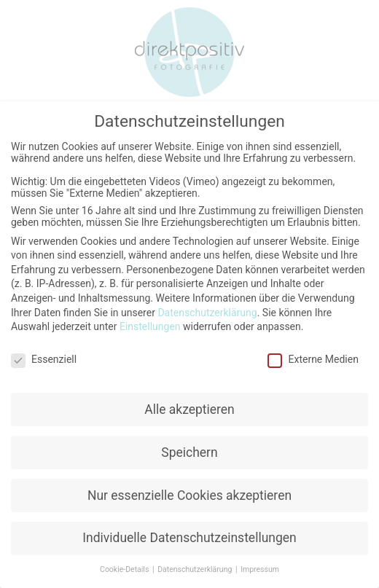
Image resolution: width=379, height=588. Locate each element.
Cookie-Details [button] (125, 569)
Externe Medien (313, 358)
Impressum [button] (260, 569)
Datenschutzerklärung (207, 312)
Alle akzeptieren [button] (189, 409)
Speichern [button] (189, 452)
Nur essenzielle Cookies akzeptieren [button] (189, 495)
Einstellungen (150, 326)
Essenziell (44, 358)
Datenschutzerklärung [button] (196, 569)
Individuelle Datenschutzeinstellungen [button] (189, 538)
